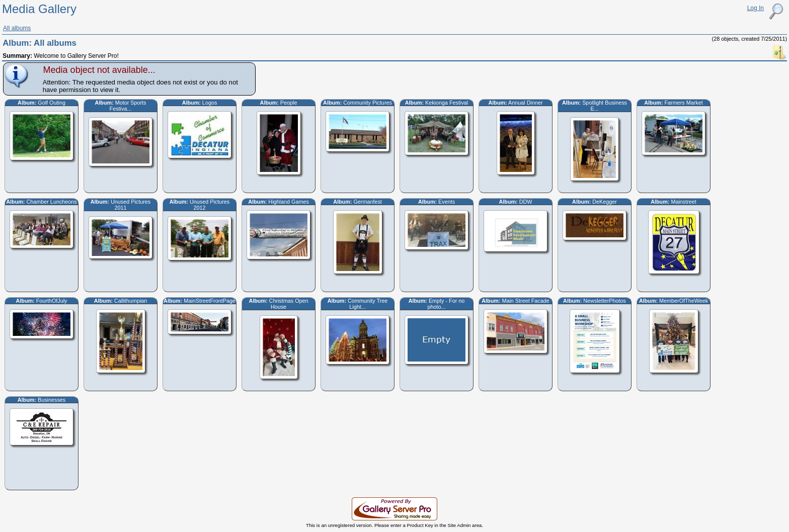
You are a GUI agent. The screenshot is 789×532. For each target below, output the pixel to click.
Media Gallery (39, 9)
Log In (756, 8)
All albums (17, 28)
